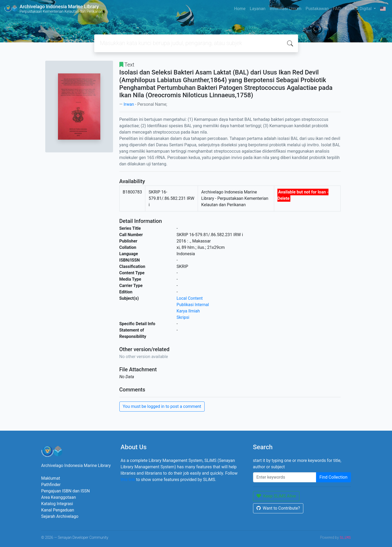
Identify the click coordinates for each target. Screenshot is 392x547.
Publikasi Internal (193, 305)
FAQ (337, 9)
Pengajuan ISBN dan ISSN (66, 491)
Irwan (129, 104)
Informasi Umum (285, 9)
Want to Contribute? (278, 508)
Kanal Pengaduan (58, 510)
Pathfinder (51, 485)
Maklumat (51, 478)
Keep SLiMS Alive (276, 496)
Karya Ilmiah (188, 311)
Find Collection (334, 477)
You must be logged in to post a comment (162, 406)
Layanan (258, 9)
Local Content (190, 298)
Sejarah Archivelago (60, 516)
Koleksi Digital (359, 9)
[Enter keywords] (285, 477)
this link (128, 480)
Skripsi (183, 317)
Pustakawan (317, 9)
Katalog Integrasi (57, 504)
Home (240, 9)
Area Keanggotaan (59, 497)
